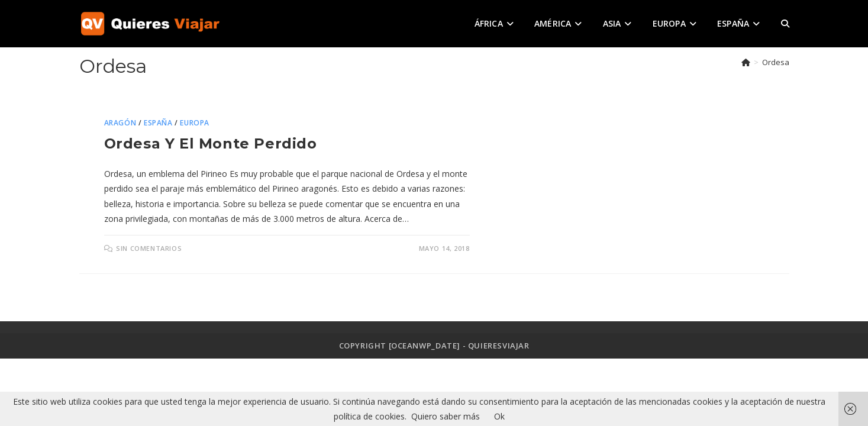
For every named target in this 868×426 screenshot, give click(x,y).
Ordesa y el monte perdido (211, 143)
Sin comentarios (149, 248)
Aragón (120, 123)
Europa (195, 123)
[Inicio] (746, 62)
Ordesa (776, 62)
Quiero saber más (446, 416)
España (158, 123)
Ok (499, 416)
